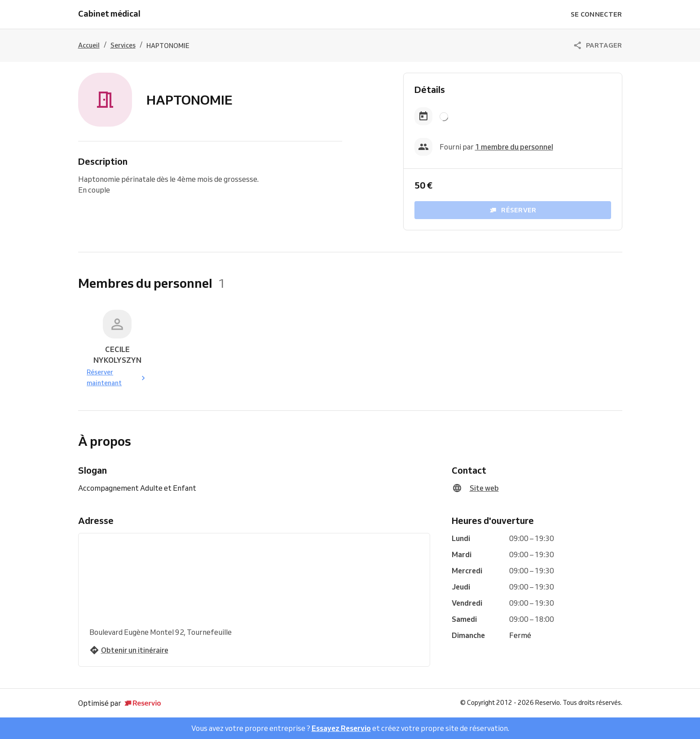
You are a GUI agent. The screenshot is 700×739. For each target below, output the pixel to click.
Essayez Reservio (341, 728)
